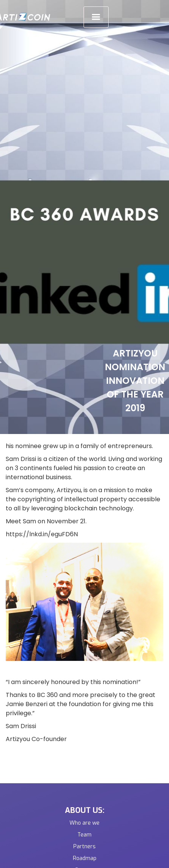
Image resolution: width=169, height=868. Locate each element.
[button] (96, 17)
